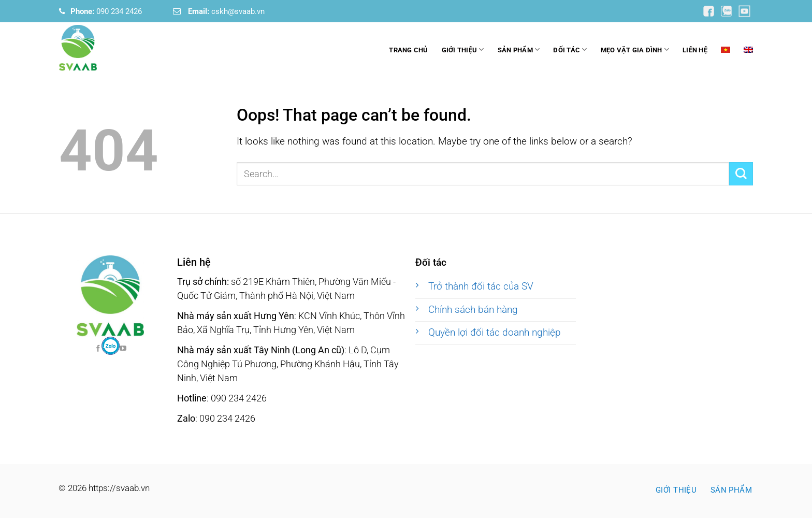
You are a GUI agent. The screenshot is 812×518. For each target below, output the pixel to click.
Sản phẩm (519, 49)
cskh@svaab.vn (226, 11)
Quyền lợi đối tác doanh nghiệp (495, 333)
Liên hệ (695, 50)
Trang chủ (408, 50)
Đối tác (570, 49)
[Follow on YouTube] (709, 11)
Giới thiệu (463, 49)
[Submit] (741, 174)
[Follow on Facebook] (111, 346)
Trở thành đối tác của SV (481, 286)
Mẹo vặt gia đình (635, 49)
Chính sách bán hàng (473, 310)
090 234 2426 (106, 11)
